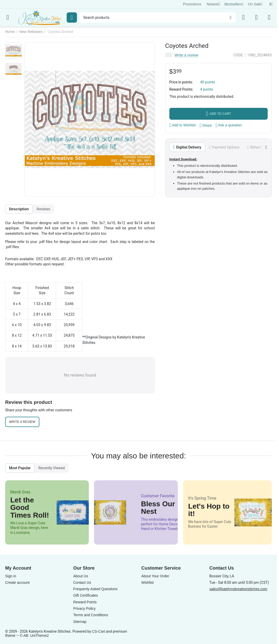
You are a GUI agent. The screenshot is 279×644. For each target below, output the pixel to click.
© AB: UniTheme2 (34, 636)
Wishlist (147, 582)
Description (19, 209)
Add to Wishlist (183, 125)
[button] (206, 125)
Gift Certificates (85, 595)
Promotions (192, 4)
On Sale (255, 4)
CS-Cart (98, 631)
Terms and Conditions (90, 615)
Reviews (43, 209)
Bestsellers (234, 4)
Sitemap (80, 622)
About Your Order (155, 576)
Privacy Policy (84, 608)
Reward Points (85, 602)
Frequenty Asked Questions (95, 589)
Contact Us (82, 582)
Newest (213, 4)
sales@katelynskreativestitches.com (238, 589)
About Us (81, 576)
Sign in (11, 576)
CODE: (238, 55)
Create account (17, 582)
